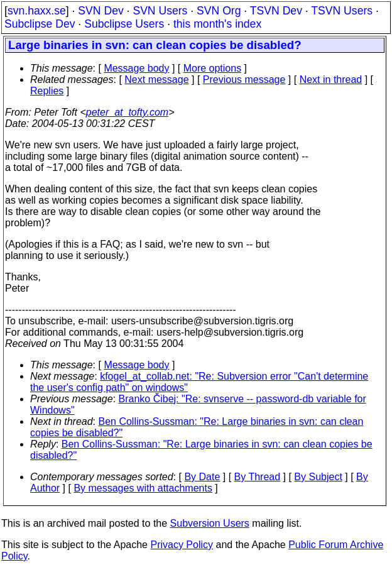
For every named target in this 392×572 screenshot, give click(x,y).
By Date (202, 477)
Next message (156, 80)
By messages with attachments (143, 488)
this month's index (217, 24)
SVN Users (160, 11)
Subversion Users (210, 523)
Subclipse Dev (40, 24)
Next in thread (331, 80)
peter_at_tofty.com (127, 112)
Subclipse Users (124, 24)
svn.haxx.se (37, 11)
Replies (47, 91)
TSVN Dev (276, 11)
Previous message (244, 80)
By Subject (318, 477)
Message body (136, 68)
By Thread (258, 477)
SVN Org (219, 11)
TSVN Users (342, 11)
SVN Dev (101, 11)
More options (213, 68)
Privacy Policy (182, 545)
